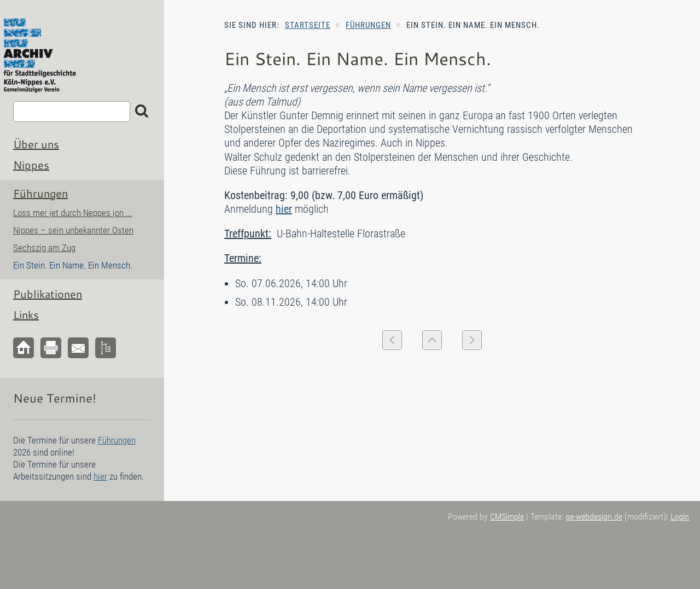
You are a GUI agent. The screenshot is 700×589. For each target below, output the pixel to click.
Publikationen (48, 294)
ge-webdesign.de (594, 517)
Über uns (36, 144)
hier (284, 209)
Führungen (368, 25)
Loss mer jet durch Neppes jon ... (73, 213)
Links (26, 314)
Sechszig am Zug (44, 248)
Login (680, 517)
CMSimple (507, 517)
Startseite (308, 25)
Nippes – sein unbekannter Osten (73, 230)
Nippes (31, 165)
